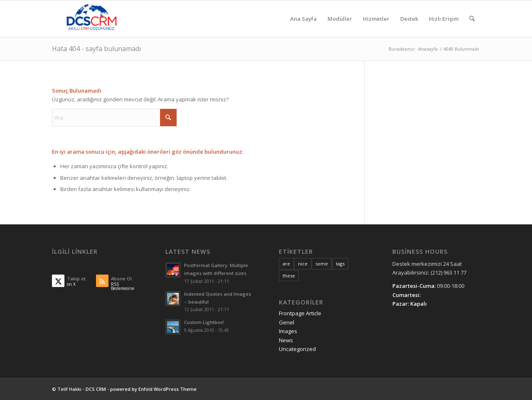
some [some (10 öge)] (322, 264)
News (286, 340)
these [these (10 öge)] (289, 276)
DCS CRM (96, 389)
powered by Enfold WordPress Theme (153, 389)
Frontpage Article (300, 313)
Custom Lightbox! (204, 322)
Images (288, 331)
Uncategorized (297, 349)
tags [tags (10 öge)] (340, 264)
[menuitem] (303, 19)
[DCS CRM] (92, 19)
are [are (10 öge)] (286, 264)
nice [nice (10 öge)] (303, 264)
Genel (287, 322)
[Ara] (472, 19)
